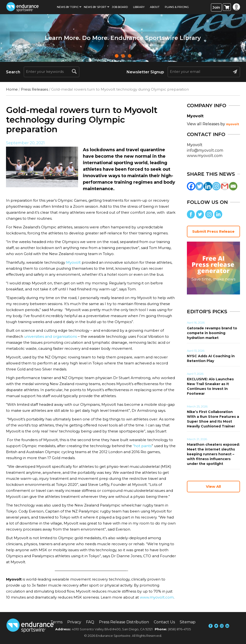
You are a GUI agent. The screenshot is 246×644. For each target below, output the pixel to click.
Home (12, 89)
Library (139, 7)
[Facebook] (191, 186)
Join (216, 7)
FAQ (90, 622)
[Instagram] (216, 186)
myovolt (233, 124)
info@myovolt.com (205, 150)
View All (213, 486)
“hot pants (142, 446)
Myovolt (73, 262)
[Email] (233, 186)
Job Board (120, 7)
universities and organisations (50, 336)
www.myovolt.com (157, 597)
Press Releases (34, 89)
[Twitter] (200, 186)
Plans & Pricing (177, 7)
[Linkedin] (208, 186)
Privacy (74, 622)
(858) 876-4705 (179, 629)
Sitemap (188, 622)
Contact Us (164, 622)
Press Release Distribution (124, 622)
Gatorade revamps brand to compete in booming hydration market (212, 333)
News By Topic (68, 7)
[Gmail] (225, 186)
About (155, 7)
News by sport (95, 7)
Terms (56, 622)
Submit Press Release (213, 231)
